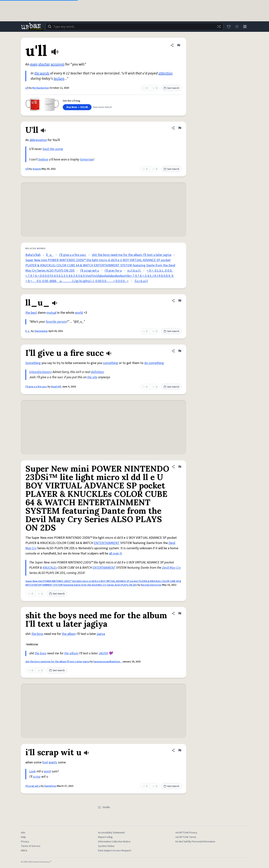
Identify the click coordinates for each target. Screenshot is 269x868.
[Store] (228, 27)
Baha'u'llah (33, 255)
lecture (59, 79)
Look (32, 771)
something (110, 363)
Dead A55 (56, 387)
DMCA (24, 851)
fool (45, 762)
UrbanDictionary (40, 372)
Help (23, 837)
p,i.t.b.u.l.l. (134, 271)
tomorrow (87, 159)
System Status (106, 846)
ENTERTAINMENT (107, 543)
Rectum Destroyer (151, 585)
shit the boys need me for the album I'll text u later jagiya (132, 255)
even (34, 64)
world (79, 313)
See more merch (102, 107)
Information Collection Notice (114, 842)
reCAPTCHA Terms (186, 837)
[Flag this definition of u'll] (179, 45)
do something (154, 363)
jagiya (101, 634)
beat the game (53, 149)
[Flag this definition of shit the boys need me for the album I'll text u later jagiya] (180, 613)
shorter (44, 64)
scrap (37, 777)
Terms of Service (31, 846)
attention (166, 73)
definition (97, 372)
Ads (23, 833)
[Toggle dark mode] (236, 27)
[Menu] (245, 27)
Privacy (25, 842)
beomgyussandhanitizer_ (108, 662)
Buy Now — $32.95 (77, 107)
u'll (27, 88)
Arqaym (37, 169)
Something (33, 363)
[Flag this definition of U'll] (180, 128)
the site (92, 377)
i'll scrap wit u (90, 271)
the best (31, 313)
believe (43, 159)
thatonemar (41, 331)
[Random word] (218, 27)
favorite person (56, 322)
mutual (51, 313)
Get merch (171, 88)
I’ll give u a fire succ (73, 255)
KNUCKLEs (50, 568)
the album (69, 634)
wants (53, 762)
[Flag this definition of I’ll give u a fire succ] (180, 351)
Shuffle (104, 807)
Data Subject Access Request (115, 851)
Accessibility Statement (111, 833)
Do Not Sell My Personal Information (195, 842)
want (47, 771)
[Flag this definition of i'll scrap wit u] (180, 750)
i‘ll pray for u (113, 271)
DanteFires (50, 786)
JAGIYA (103, 653)
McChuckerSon (41, 88)
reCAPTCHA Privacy (186, 833)
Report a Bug (105, 837)
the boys (37, 634)
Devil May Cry (171, 568)
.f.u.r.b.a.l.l (141, 281)
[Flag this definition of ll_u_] (180, 301)
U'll (27, 169)
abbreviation (38, 140)
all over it (115, 553)
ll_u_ (50, 255)
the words (42, 73)
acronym (58, 64)
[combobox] (134, 27)
